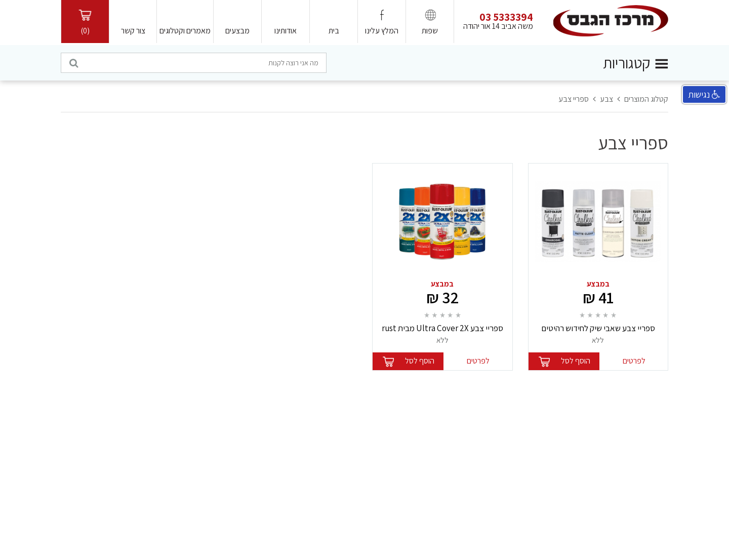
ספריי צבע (574, 99)
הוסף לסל (576, 361)
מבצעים (237, 31)
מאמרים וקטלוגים (185, 31)
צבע (606, 99)
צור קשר (133, 31)
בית (334, 31)
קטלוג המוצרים (646, 99)
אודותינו (286, 31)
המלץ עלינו (382, 31)
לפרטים (634, 361)
